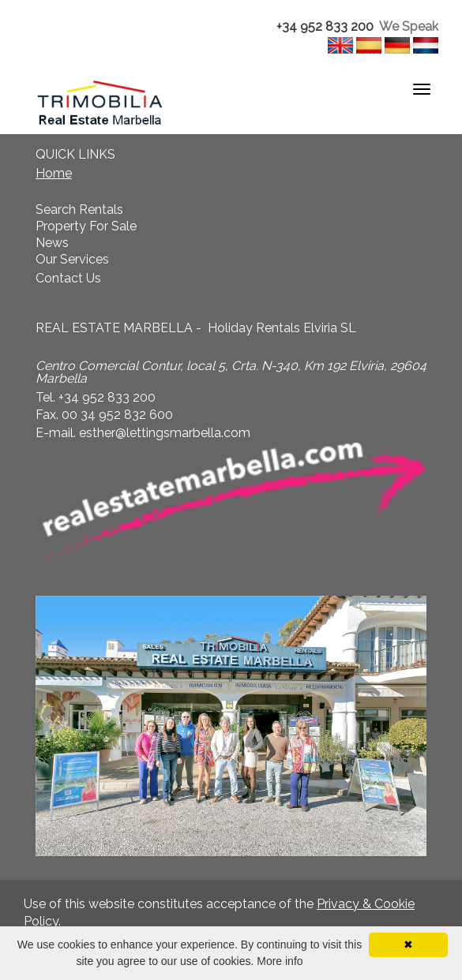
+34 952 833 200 (325, 26)
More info (280, 961)
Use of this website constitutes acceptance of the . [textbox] (219, 913)
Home (54, 173)
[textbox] (231, 27)
